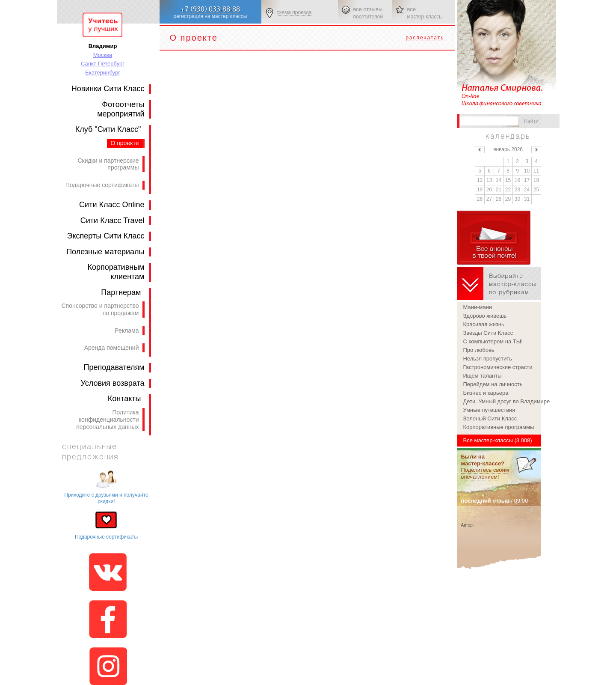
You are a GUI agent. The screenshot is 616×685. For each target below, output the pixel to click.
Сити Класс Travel (113, 220)
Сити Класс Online (112, 205)
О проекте (124, 143)
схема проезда (294, 12)
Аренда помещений (112, 348)
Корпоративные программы (499, 427)
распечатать (425, 38)
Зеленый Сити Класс (490, 418)
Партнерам (121, 292)
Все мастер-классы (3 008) (498, 440)
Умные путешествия (489, 410)
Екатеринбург (103, 73)
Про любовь (479, 350)
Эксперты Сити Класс (106, 236)
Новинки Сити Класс (108, 89)
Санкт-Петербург (103, 64)
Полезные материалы (105, 252)
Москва (103, 55)
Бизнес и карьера (486, 393)
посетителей (368, 17)
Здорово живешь (485, 316)
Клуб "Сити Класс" (108, 129)
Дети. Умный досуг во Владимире (502, 401)
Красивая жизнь (484, 324)
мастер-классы (425, 17)
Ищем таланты (483, 376)
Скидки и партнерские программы (108, 164)
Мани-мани (478, 307)
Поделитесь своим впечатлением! (485, 473)
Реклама (127, 331)
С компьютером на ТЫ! (493, 341)
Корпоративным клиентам (116, 272)
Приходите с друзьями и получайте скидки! (106, 498)
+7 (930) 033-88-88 (210, 9)
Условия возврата (113, 383)
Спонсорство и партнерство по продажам (100, 309)
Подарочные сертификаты (102, 185)
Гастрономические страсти (498, 367)
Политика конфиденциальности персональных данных (107, 420)
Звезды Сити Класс (488, 333)
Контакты (124, 399)
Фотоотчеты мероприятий (121, 109)
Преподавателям (114, 367)
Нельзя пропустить (488, 359)
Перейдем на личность (493, 384)
